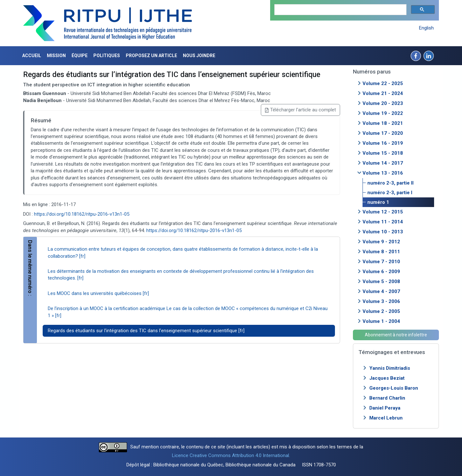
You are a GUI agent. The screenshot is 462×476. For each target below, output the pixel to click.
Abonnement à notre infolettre (396, 335)
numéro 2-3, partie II (390, 183)
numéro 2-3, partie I (390, 193)
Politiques (107, 56)
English (426, 28)
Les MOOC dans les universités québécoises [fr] (98, 293)
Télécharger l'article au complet (300, 110)
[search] (340, 10)
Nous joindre (199, 56)
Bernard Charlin (387, 398)
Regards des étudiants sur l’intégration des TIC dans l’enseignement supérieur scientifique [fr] (146, 331)
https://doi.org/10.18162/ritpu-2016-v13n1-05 (82, 214)
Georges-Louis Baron (394, 388)
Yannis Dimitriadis (390, 368)
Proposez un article (151, 56)
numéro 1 (378, 202)
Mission (56, 56)
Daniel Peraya (385, 408)
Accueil (32, 56)
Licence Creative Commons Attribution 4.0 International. (231, 455)
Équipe (80, 56)
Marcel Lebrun (386, 418)
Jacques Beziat (387, 378)
